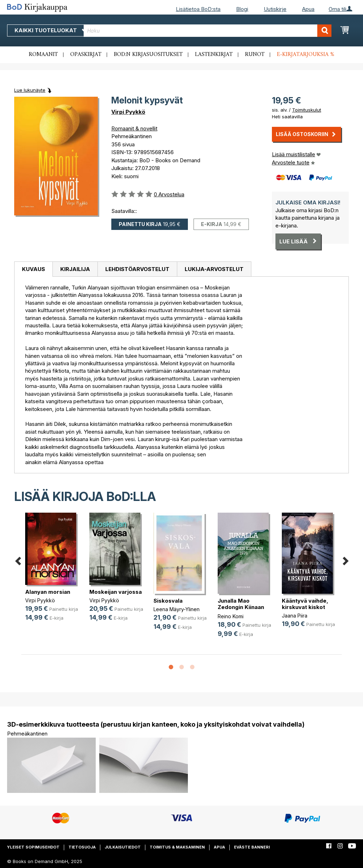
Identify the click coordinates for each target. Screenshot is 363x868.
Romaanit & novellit (134, 128)
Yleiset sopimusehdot (33, 847)
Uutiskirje (275, 9)
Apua (308, 9)
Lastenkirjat (214, 55)
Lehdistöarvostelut (137, 269)
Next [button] (345, 560)
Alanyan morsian (48, 592)
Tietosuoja (82, 847)
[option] (53, 573)
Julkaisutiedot (123, 847)
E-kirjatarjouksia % (306, 55)
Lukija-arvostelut (214, 269)
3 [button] (192, 667)
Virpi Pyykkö (128, 112)
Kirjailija (75, 269)
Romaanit (43, 55)
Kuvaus (33, 269)
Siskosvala (168, 601)
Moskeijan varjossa (116, 592)
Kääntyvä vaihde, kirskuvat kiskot (305, 604)
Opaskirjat (86, 55)
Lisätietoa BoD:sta (198, 9)
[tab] (33, 269)
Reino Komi (231, 616)
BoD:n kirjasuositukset (148, 55)
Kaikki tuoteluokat (51, 30)
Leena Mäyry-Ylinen (177, 609)
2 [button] (181, 667)
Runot (255, 55)
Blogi (242, 9)
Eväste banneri (252, 847)
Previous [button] (18, 560)
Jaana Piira (295, 616)
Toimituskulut (307, 110)
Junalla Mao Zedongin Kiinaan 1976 (241, 607)
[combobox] (208, 31)
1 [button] (171, 667)
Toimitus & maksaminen (177, 847)
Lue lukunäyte (30, 90)
